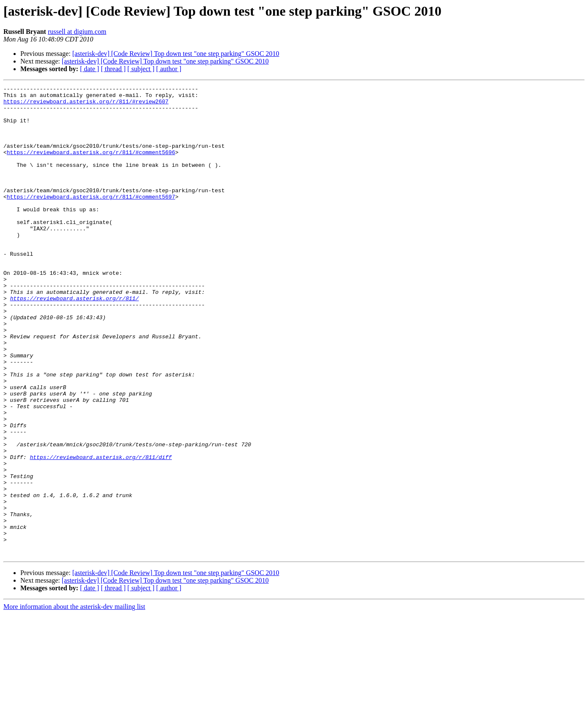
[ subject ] (141, 69)
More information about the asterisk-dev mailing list (74, 701)
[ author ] (169, 69)
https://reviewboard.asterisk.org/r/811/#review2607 (86, 105)
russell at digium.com (77, 32)
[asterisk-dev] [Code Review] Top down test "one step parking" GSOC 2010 (176, 54)
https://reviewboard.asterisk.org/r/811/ (75, 341)
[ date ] (90, 69)
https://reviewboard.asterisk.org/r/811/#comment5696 (91, 166)
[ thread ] (113, 69)
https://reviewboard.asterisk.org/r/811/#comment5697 (91, 219)
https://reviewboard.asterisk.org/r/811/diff (101, 532)
